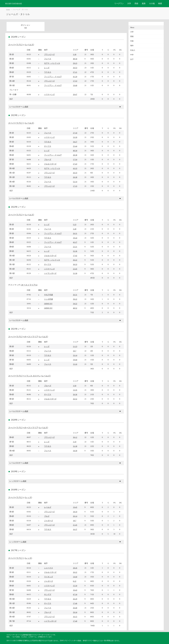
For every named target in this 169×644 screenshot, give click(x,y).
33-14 (75, 355)
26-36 (75, 394)
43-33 (75, 168)
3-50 (75, 386)
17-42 (75, 256)
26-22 (75, 260)
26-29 (75, 599)
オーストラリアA (29, 285)
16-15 (75, 617)
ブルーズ (48, 159)
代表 (132, 41)
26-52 (75, 399)
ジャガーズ (49, 521)
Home (8, 10)
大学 (129, 3)
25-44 (75, 146)
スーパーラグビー (16, 45)
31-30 (75, 273)
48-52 (75, 308)
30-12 (75, 437)
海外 (132, 46)
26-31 (75, 233)
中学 (132, 55)
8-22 (75, 581)
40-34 (75, 151)
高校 (136, 3)
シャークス (49, 568)
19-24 (75, 238)
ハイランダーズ (50, 273)
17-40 (75, 621)
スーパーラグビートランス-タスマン (25, 376)
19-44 (75, 360)
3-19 (75, 442)
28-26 (75, 568)
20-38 (75, 177)
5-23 (75, 224)
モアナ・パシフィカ (52, 63)
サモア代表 (49, 295)
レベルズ (29, 45)
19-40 (75, 85)
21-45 (75, 525)
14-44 (75, 577)
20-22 (75, 572)
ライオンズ (49, 577)
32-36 (75, 251)
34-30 (75, 451)
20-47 (75, 94)
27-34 (75, 133)
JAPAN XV (48, 304)
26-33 (75, 173)
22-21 (75, 247)
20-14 (75, 516)
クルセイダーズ (50, 164)
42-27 (75, 242)
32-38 (75, 446)
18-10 (75, 512)
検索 (160, 3)
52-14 (75, 182)
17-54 (75, 159)
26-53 (75, 68)
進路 (144, 3)
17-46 (75, 603)
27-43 (75, 164)
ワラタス (48, 72)
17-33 (75, 186)
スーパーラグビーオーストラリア (23, 337)
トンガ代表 (49, 299)
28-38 (75, 155)
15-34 (75, 586)
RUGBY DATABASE (14, 4)
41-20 (75, 77)
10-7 (75, 351)
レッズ (47, 68)
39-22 (75, 299)
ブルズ (47, 516)
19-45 (75, 507)
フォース (48, 59)
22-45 (75, 269)
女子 (132, 59)
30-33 (75, 264)
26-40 (75, 608)
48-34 (75, 59)
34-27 (75, 142)
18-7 (75, 521)
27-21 (75, 72)
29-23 (75, 63)
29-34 (75, 612)
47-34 (75, 594)
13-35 (75, 390)
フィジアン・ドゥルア (53, 77)
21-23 (75, 346)
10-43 (75, 590)
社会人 (133, 50)
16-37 (75, 529)
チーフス (48, 146)
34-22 (75, 304)
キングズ (48, 594)
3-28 (75, 229)
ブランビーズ (49, 54)
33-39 (75, 137)
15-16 (75, 364)
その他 (152, 3)
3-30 (75, 54)
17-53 (75, 81)
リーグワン (119, 3)
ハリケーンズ (49, 94)
